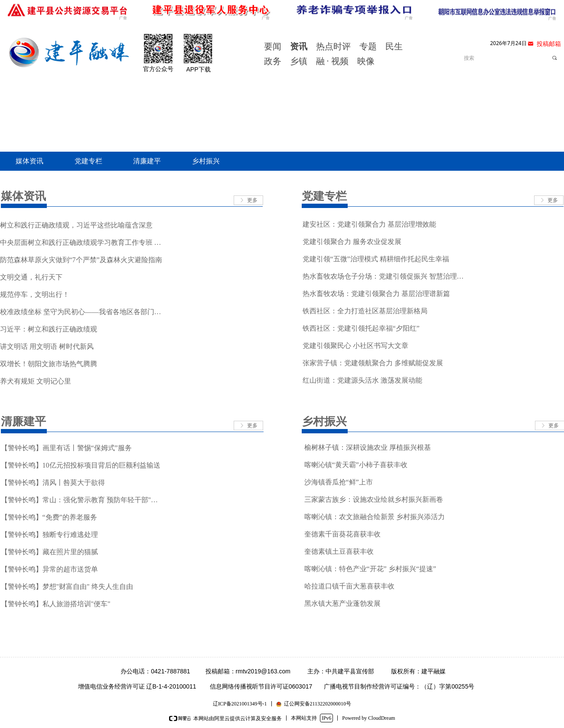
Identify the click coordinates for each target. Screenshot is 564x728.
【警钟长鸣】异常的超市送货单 (49, 569)
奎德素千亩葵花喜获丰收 (342, 534)
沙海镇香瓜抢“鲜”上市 (339, 482)
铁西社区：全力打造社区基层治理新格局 (365, 311)
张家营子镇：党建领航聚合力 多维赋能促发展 (373, 363)
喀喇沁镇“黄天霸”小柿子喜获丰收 (356, 465)
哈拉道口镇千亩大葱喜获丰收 (349, 586)
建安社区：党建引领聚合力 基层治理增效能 (369, 224)
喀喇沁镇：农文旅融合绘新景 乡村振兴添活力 (375, 517)
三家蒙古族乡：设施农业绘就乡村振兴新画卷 (374, 499)
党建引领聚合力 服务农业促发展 (352, 242)
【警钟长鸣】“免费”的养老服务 (49, 517)
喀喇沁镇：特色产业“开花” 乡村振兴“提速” (370, 569)
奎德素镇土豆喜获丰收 (339, 551)
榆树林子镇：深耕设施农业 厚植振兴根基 (368, 447)
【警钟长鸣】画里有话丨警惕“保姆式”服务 (66, 448)
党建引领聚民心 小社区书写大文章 (355, 346)
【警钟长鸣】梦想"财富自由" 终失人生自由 (67, 587)
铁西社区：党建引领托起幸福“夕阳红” (361, 328)
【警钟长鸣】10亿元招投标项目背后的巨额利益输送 (81, 465)
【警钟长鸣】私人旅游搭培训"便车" (56, 604)
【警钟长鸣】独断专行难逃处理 (49, 535)
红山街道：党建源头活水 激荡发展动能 (362, 380)
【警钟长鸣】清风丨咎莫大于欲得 (53, 483)
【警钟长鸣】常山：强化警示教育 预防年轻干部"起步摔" (83, 500)
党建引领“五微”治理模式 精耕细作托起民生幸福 (376, 259)
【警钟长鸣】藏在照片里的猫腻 (49, 552)
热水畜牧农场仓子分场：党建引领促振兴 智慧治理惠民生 (384, 276)
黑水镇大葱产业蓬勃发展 (342, 603)
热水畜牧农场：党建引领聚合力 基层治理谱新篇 (376, 294)
